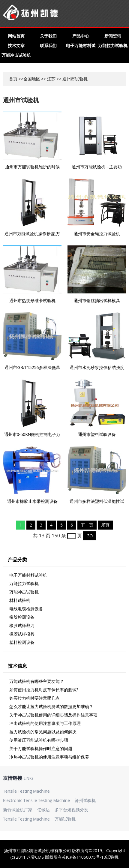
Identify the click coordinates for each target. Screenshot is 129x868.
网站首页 (16, 36)
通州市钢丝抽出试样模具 (97, 300)
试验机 (112, 857)
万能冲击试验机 (16, 55)
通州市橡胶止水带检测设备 (32, 501)
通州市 (69, 79)
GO (90, 536)
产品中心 (81, 36)
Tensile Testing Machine (26, 791)
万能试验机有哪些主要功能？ (37, 681)
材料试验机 (20, 600)
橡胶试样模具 (22, 634)
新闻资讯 (113, 36)
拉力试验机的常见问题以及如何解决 (43, 732)
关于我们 (48, 36)
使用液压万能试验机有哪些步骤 (39, 740)
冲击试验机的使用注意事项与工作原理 (45, 723)
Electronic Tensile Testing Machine (36, 800)
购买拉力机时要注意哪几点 (34, 698)
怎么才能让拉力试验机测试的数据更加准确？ (51, 706)
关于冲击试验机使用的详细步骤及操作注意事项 (53, 715)
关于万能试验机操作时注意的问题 (41, 748)
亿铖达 (43, 810)
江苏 (51, 79)
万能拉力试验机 (113, 45)
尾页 (105, 525)
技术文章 (16, 45)
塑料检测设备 (22, 642)
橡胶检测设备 (22, 617)
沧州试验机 (85, 800)
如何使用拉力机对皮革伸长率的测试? (44, 690)
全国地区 (32, 79)
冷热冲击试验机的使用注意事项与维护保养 (49, 757)
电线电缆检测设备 (26, 609)
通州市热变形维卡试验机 (32, 300)
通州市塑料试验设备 (97, 434)
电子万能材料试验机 (28, 575)
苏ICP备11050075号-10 (84, 857)
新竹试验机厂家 (18, 810)
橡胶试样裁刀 (22, 625)
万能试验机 (65, 819)
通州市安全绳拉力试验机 (97, 234)
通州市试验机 (21, 100)
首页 (13, 79)
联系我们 (48, 45)
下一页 (87, 525)
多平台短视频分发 (71, 810)
